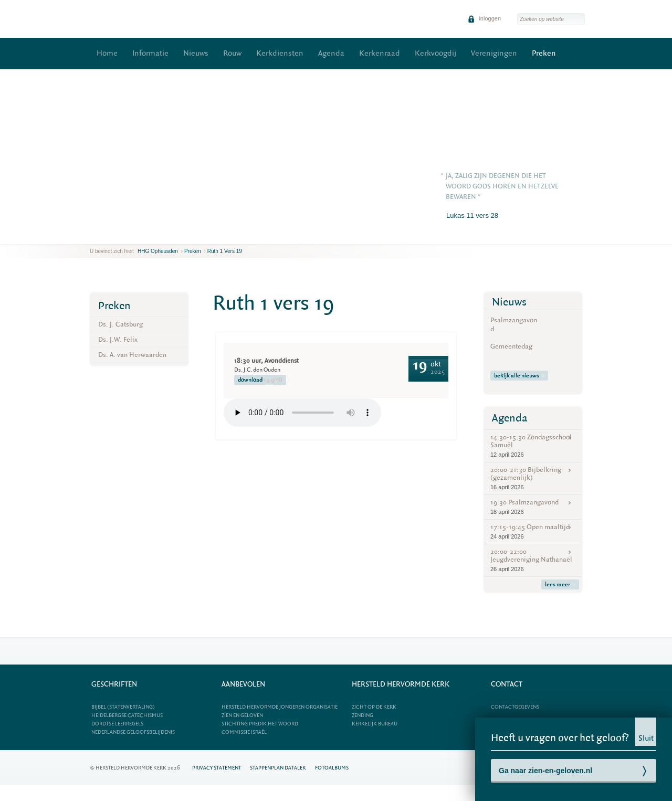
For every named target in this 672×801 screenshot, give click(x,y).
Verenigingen (494, 53)
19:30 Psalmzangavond (533, 507)
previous (92, 236)
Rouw (232, 53)
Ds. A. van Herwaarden (132, 355)
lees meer (560, 584)
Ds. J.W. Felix (118, 339)
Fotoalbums (332, 768)
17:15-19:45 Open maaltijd (533, 531)
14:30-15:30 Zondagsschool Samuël (533, 446)
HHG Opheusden (158, 251)
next (105, 236)
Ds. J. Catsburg (120, 324)
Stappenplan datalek (278, 768)
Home (107, 53)
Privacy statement (217, 768)
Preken (544, 53)
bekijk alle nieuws (519, 376)
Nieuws (196, 53)
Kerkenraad (380, 53)
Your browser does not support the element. (302, 413)
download (260, 380)
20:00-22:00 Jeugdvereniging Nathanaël (533, 560)
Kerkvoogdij (435, 53)
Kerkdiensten (280, 53)
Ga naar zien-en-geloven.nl (545, 771)
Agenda (331, 53)
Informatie (150, 53)
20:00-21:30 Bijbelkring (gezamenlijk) (533, 478)
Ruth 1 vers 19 (225, 251)
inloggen (484, 18)
